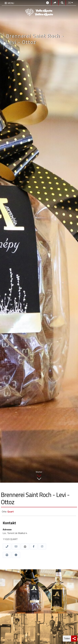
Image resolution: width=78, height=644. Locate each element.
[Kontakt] (48, 3)
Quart (11, 511)
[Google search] (62, 3)
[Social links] (55, 3)
